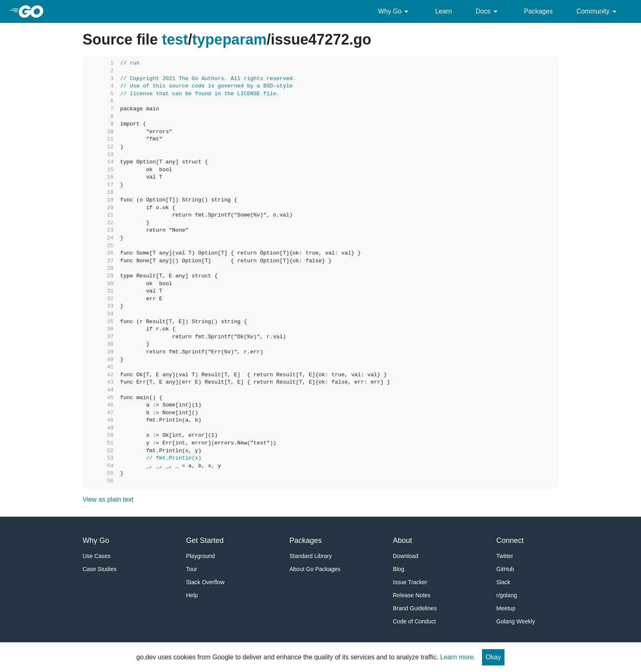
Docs (488, 11)
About (402, 540)
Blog (399, 569)
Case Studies (100, 569)
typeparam (229, 39)
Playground (201, 556)
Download (406, 556)
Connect (510, 540)
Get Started (205, 540)
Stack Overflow (205, 582)
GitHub (505, 569)
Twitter (505, 556)
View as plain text (108, 499)
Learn (443, 11)
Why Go (395, 11)
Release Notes (412, 595)
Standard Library (311, 556)
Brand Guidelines (415, 608)
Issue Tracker (410, 582)
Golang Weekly (516, 621)
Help (192, 595)
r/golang (507, 595)
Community (598, 11)
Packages (538, 11)
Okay (493, 657)
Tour (192, 569)
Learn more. (458, 657)
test (175, 39)
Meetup (506, 608)
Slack (503, 582)
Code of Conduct (414, 621)
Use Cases (96, 556)
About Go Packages (315, 569)
